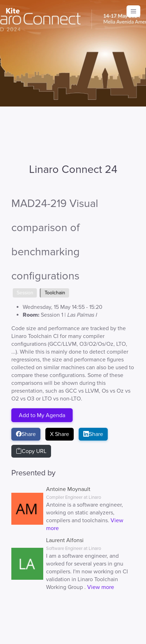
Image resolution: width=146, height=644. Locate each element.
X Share (60, 434)
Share (26, 434)
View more (101, 587)
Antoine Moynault (68, 489)
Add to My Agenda (42, 415)
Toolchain (55, 293)
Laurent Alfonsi (65, 540)
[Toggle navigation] (133, 11)
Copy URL (31, 451)
